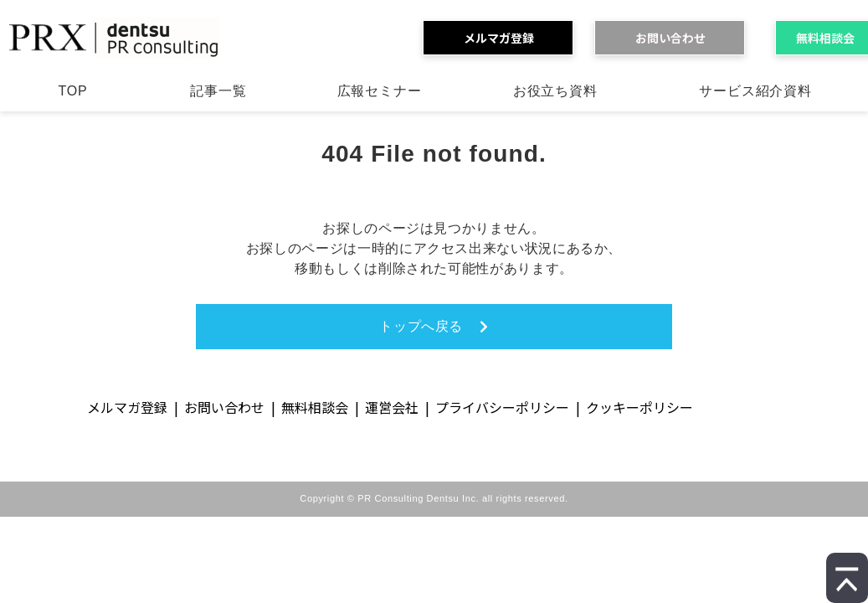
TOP (72, 91)
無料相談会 (315, 407)
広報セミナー (380, 91)
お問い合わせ (676, 38)
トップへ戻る (421, 326)
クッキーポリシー (639, 407)
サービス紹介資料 (755, 91)
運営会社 (392, 407)
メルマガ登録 (505, 38)
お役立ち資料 (555, 91)
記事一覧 (218, 91)
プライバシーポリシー (502, 407)
